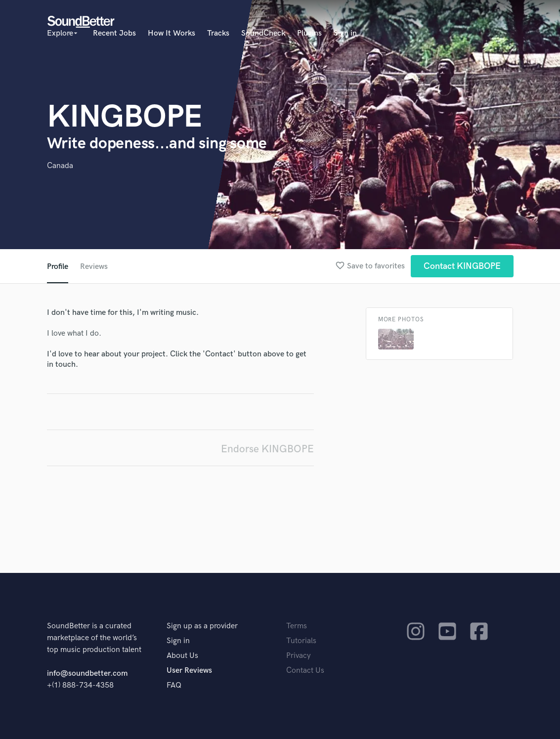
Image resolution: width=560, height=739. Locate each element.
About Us (182, 656)
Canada (60, 166)
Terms (297, 626)
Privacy (299, 656)
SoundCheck (263, 33)
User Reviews (189, 671)
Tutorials (301, 641)
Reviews (94, 267)
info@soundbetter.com (87, 674)
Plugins (309, 33)
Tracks (218, 33)
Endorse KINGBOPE (267, 449)
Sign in (345, 33)
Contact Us (305, 671)
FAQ (174, 685)
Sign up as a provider (202, 626)
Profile (58, 267)
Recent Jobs (114, 33)
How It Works (172, 33)
